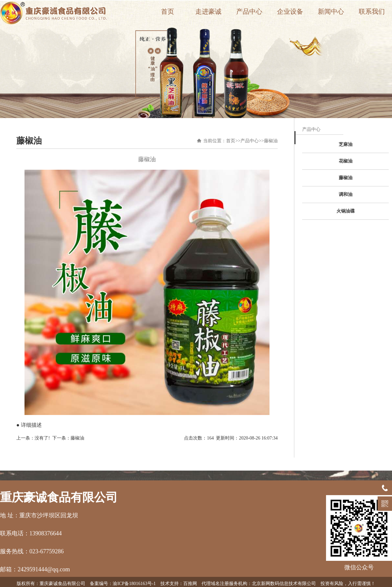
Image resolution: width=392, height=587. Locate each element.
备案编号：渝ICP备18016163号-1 (123, 584)
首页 (168, 11)
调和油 (346, 194)
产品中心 (249, 11)
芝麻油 (346, 144)
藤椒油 (271, 141)
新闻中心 (331, 11)
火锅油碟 (346, 211)
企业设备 (290, 11)
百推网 (190, 584)
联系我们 (372, 11)
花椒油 (346, 161)
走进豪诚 (208, 11)
